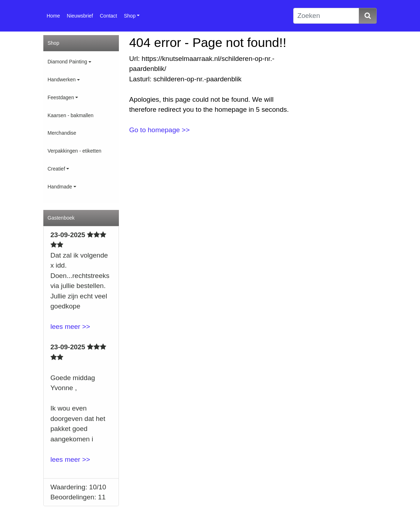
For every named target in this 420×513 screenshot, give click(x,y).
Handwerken (62, 80)
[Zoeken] (326, 16)
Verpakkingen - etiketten (74, 151)
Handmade (60, 187)
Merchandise (62, 133)
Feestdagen (61, 97)
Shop (130, 16)
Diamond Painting (67, 62)
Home (53, 16)
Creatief (56, 169)
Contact (108, 16)
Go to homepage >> (160, 130)
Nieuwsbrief (80, 16)
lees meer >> (70, 327)
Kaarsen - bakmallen (71, 115)
